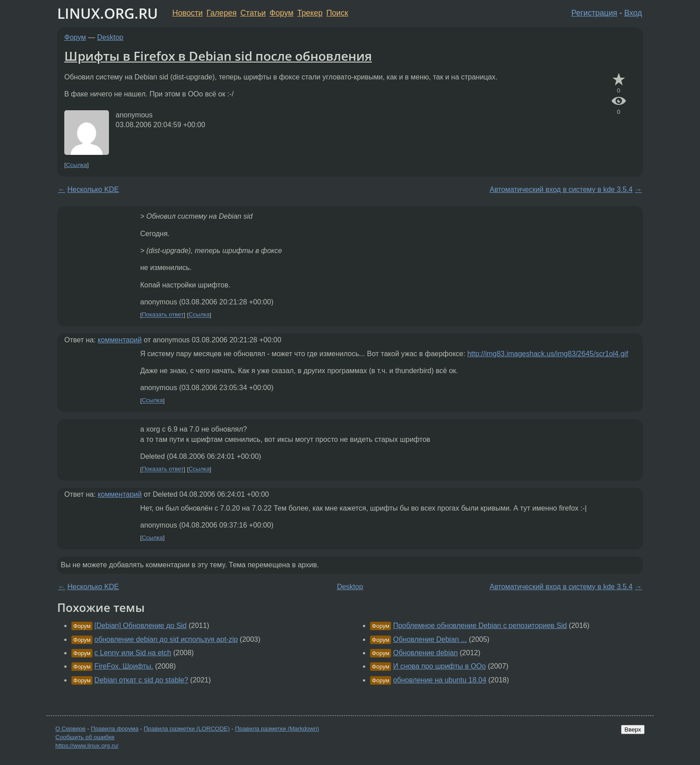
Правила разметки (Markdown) (277, 729)
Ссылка (77, 165)
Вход (633, 13)
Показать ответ (163, 315)
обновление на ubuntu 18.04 (440, 680)
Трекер (310, 13)
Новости (187, 13)
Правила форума (115, 729)
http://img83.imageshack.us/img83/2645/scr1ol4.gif (548, 354)
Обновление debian (425, 653)
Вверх (633, 730)
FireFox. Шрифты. (124, 666)
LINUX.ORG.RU (108, 13)
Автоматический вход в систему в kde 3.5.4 (561, 189)
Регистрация (594, 13)
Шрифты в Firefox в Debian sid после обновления (218, 56)
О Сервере (71, 729)
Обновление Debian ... (430, 639)
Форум (281, 13)
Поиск (337, 13)
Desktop (110, 37)
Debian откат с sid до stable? (141, 680)
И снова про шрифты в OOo (439, 666)
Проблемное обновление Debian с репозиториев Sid (480, 626)
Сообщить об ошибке (85, 737)
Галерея (222, 13)
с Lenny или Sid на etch (133, 653)
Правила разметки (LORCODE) (187, 729)
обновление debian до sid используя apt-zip (166, 639)
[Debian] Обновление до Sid (140, 626)
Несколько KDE (93, 189)
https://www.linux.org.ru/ (87, 746)
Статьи (253, 13)
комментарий (120, 340)
